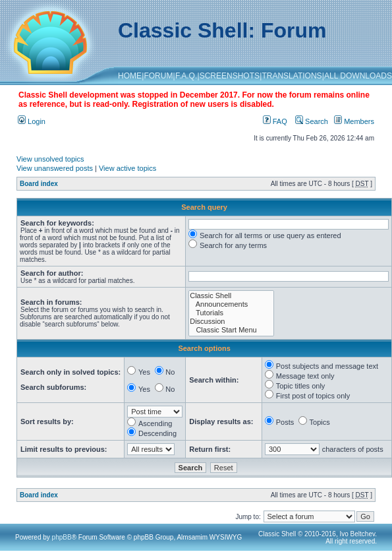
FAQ (275, 121)
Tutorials (231, 313)
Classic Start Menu (231, 330)
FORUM (158, 76)
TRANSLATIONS (292, 76)
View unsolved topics (50, 159)
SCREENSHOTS (230, 76)
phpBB (62, 537)
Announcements (231, 304)
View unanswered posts (55, 168)
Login (32, 121)
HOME (130, 76)
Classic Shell (231, 296)
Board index (39, 184)
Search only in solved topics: (70, 372)
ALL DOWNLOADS (358, 76)
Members (354, 121)
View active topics (127, 168)
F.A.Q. (186, 76)
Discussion (231, 322)
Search (312, 121)
